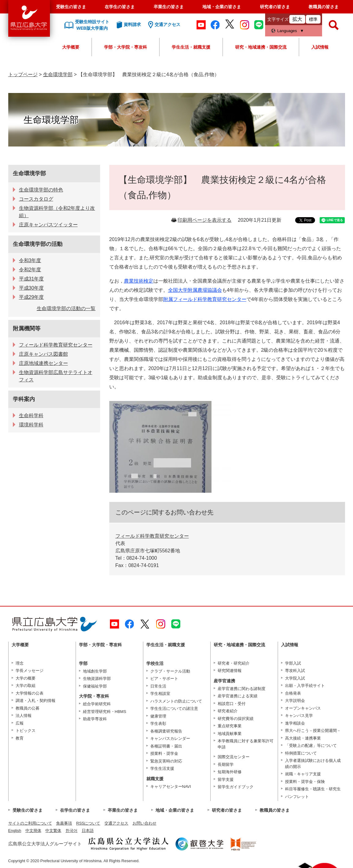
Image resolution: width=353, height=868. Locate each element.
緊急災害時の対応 (166, 761)
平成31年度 (32, 279)
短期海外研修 (230, 772)
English (15, 831)
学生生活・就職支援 (191, 47)
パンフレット (297, 797)
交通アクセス (116, 823)
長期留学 (226, 764)
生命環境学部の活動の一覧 (66, 308)
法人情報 (24, 716)
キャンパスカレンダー (170, 738)
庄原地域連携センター (43, 363)
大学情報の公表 (30, 693)
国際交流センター (234, 757)
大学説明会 (295, 701)
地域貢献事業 (230, 734)
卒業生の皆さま (169, 7)
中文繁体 (53, 831)
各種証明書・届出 (166, 746)
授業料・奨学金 (164, 753)
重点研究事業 (230, 726)
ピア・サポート (164, 679)
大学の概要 (26, 678)
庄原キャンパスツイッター (48, 225)
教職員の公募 (28, 708)
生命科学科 (31, 415)
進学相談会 (295, 723)
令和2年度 (30, 270)
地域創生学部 (95, 671)
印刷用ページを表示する (205, 220)
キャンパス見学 (299, 716)
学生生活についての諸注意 (174, 708)
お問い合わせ (145, 823)
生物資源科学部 (97, 679)
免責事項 (64, 823)
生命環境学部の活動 (38, 244)
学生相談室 (160, 694)
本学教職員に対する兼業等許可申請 (246, 744)
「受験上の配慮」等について (311, 746)
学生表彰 (158, 723)
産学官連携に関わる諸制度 (242, 689)
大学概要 (71, 47)
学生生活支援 (162, 768)
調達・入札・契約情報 (36, 701)
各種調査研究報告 (166, 731)
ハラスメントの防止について (176, 701)
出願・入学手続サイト (305, 686)
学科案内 (24, 399)
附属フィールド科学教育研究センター (205, 299)
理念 (20, 663)
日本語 (88, 831)
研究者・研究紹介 (234, 663)
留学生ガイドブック (236, 787)
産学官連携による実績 (238, 696)
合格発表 (293, 693)
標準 (313, 19)
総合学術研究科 (97, 704)
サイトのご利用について (30, 823)
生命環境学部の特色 (41, 190)
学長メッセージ (30, 671)
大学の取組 (26, 686)
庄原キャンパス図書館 (43, 354)
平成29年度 (32, 297)
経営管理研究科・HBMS (105, 712)
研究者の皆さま (275, 7)
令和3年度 (30, 260)
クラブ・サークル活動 (170, 671)
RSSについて (88, 823)
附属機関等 (27, 328)
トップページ (23, 74)
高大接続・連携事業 (303, 738)
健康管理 (158, 716)
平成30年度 (32, 288)
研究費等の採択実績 (236, 719)
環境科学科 (31, 425)
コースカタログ (36, 199)
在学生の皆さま (120, 7)
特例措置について (301, 753)
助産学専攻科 (95, 719)
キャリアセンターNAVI (171, 786)
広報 (20, 723)
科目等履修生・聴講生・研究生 (313, 789)
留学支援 (226, 779)
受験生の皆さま (71, 7)
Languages (287, 31)
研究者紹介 (228, 711)
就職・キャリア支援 (303, 774)
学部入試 (293, 663)
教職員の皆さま (324, 7)
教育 (20, 738)
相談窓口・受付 (232, 704)
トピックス (26, 731)
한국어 (71, 831)
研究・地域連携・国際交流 (261, 47)
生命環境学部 (58, 74)
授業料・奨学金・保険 (305, 782)
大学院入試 (295, 678)
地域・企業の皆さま (222, 7)
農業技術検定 (139, 281)
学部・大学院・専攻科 (126, 47)
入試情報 (320, 47)
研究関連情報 (230, 671)
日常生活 (158, 686)
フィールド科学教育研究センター (152, 536)
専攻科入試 (295, 671)
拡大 (297, 19)
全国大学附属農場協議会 (195, 290)
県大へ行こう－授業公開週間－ (313, 731)
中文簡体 (33, 831)
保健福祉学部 (95, 686)
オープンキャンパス (303, 708)
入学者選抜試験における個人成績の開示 (313, 764)
